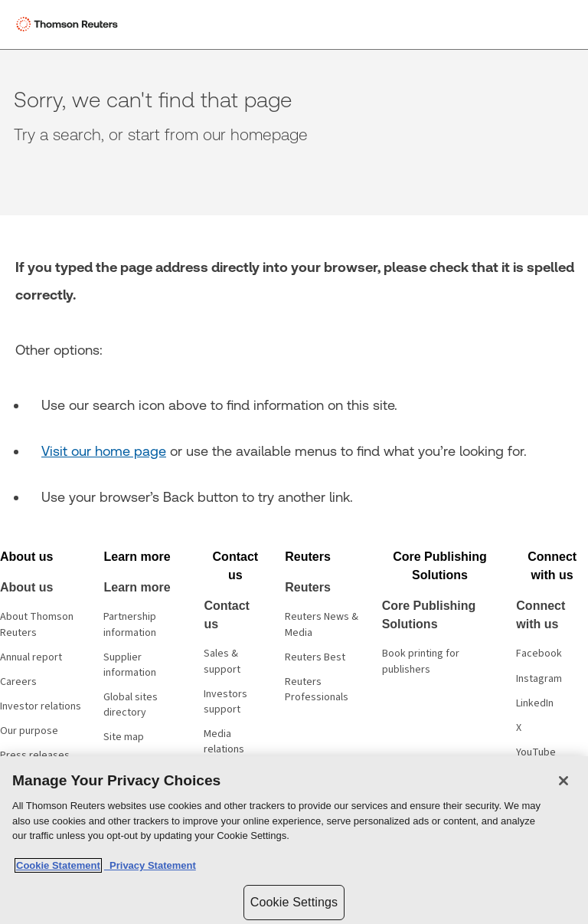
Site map (124, 737)
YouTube (536, 752)
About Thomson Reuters (37, 624)
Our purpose (29, 731)
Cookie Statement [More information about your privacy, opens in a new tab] (58, 865)
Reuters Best (315, 657)
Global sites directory (131, 705)
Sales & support (222, 661)
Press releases (35, 755)
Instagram (539, 679)
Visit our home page (104, 451)
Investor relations (41, 706)
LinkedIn (535, 703)
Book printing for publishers (421, 661)
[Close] (563, 781)
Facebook (539, 654)
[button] (26, 557)
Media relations (224, 742)
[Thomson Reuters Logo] (70, 25)
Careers (18, 682)
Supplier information (130, 665)
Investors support (225, 702)
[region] (294, 840)
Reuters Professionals (317, 690)
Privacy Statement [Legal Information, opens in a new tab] (150, 865)
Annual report (31, 657)
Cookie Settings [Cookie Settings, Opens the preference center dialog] (294, 902)
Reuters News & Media (322, 624)
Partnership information (130, 624)
